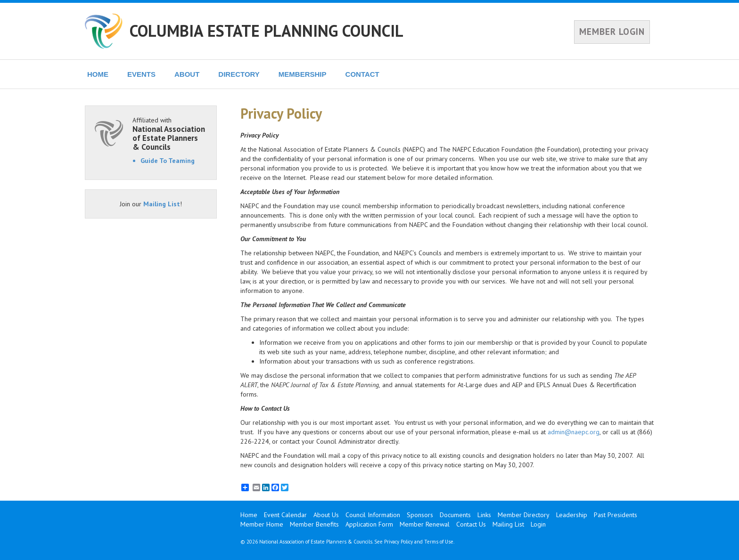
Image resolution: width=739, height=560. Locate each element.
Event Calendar (285, 515)
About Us (326, 515)
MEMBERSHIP (303, 74)
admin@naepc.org (574, 432)
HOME (98, 74)
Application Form (369, 524)
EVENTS (141, 74)
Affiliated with (170, 134)
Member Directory (524, 515)
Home (249, 515)
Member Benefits (314, 524)
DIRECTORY (239, 74)
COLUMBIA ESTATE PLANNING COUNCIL (267, 31)
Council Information (373, 515)
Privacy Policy (398, 542)
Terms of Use (439, 542)
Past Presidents (616, 515)
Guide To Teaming (168, 161)
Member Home (262, 524)
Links (484, 515)
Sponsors (420, 515)
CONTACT (362, 74)
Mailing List (162, 204)
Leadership (572, 515)
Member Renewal (425, 524)
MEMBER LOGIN (612, 32)
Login (538, 524)
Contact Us (471, 524)
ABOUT (187, 74)
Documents (455, 515)
